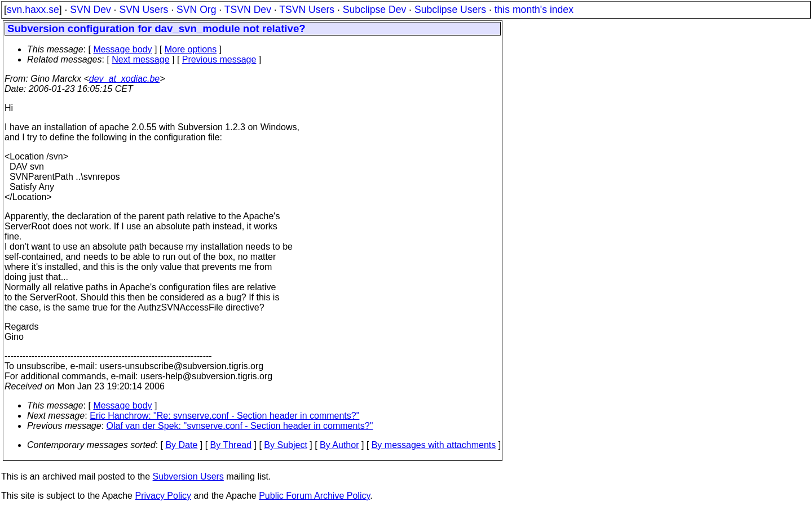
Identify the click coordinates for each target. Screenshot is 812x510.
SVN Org (196, 10)
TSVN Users (307, 10)
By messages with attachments (434, 445)
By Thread (231, 445)
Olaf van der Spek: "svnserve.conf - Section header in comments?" (240, 426)
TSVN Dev (248, 10)
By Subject (285, 445)
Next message (140, 59)
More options (191, 49)
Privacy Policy (163, 496)
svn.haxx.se (33, 10)
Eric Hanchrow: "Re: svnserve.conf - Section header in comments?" (224, 416)
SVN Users (144, 10)
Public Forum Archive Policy (314, 496)
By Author (339, 445)
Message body (122, 49)
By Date (181, 445)
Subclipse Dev (374, 10)
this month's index (534, 10)
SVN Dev (90, 10)
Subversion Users (188, 476)
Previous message (219, 59)
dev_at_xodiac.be (124, 79)
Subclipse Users (450, 10)
